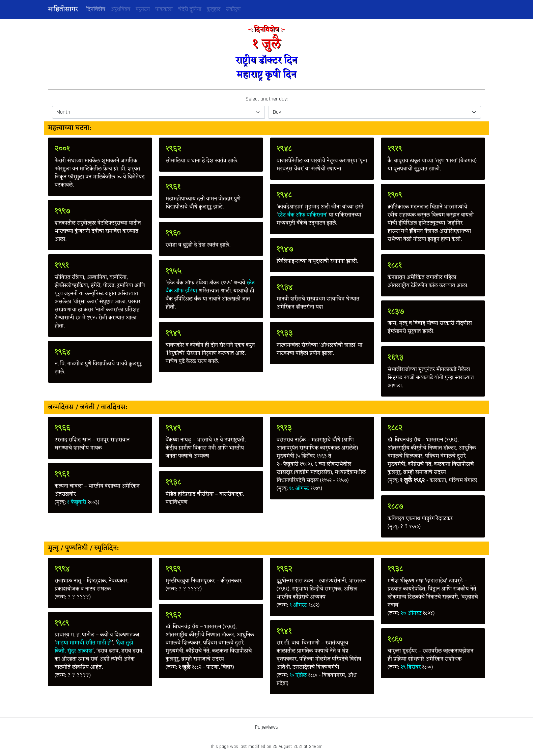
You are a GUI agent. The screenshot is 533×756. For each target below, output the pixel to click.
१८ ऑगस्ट (299, 489)
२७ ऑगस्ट (411, 613)
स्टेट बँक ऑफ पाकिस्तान (302, 215)
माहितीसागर (63, 9)
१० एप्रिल (298, 675)
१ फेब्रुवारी (77, 502)
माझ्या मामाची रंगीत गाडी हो (84, 643)
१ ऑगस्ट (298, 605)
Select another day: (267, 99)
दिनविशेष (97, 9)
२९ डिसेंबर (411, 667)
